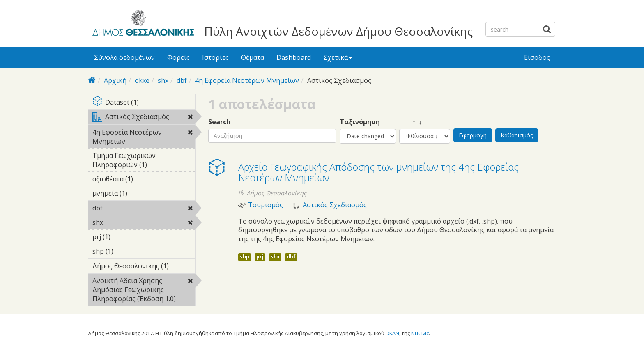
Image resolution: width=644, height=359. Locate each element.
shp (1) (126, 251)
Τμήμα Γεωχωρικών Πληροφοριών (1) (144, 161)
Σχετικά (338, 57)
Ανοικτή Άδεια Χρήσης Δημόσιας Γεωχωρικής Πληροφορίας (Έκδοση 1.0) (144, 291)
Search (219, 122)
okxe (142, 80)
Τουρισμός (266, 205)
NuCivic (420, 333)
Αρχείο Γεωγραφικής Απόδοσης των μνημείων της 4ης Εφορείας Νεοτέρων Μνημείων (378, 172)
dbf (182, 80)
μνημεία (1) (140, 193)
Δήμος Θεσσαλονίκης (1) (144, 267)
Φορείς (178, 57)
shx (163, 80)
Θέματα (253, 57)
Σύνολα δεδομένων (124, 57)
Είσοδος (537, 57)
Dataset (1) (144, 103)
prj (260, 257)
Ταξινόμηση (360, 122)
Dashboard (294, 57)
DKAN (392, 333)
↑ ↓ (411, 122)
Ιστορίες (215, 57)
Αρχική (115, 80)
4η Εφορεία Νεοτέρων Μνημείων (247, 80)
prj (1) (123, 237)
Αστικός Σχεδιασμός (144, 118)
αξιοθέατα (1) (144, 180)
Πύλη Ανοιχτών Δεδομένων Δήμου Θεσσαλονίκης (338, 31)
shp (245, 257)
